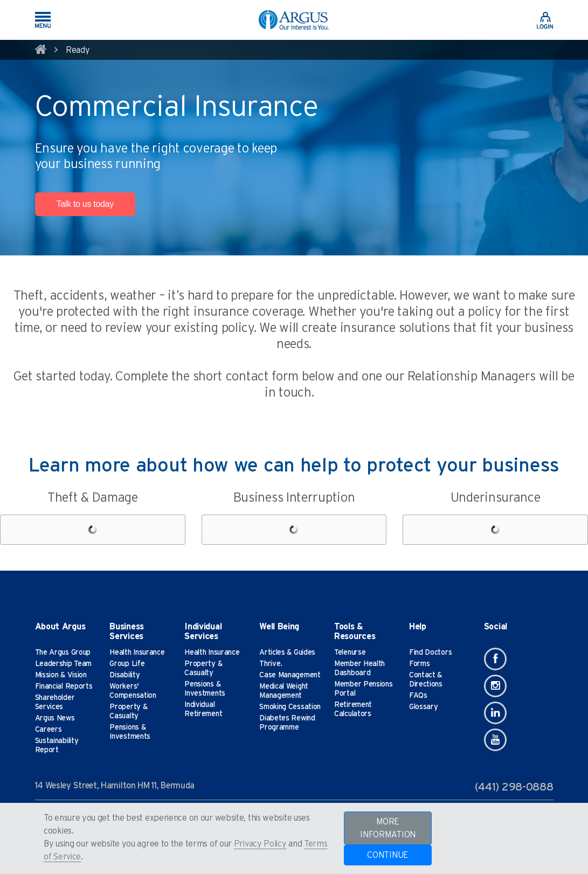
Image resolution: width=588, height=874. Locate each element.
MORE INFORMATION (388, 828)
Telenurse (350, 653)
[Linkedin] (495, 713)
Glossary (424, 707)
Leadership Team (64, 664)
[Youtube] (495, 740)
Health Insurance (137, 653)
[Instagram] (495, 686)
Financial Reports (64, 686)
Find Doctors (430, 653)
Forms (420, 664)
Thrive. (271, 664)
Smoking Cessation (290, 707)
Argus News (55, 718)
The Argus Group (63, 653)
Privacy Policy (260, 844)
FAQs (418, 696)
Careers (49, 730)
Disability (124, 675)
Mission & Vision (61, 675)
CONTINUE (388, 855)
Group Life (127, 664)
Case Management (290, 675)
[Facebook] (495, 659)
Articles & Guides (287, 653)
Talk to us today (85, 204)
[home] (41, 51)
